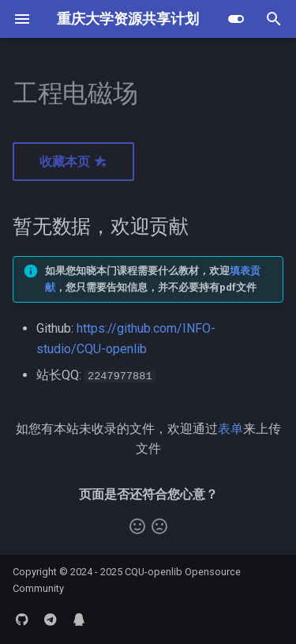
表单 (230, 429)
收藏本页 (73, 162)
